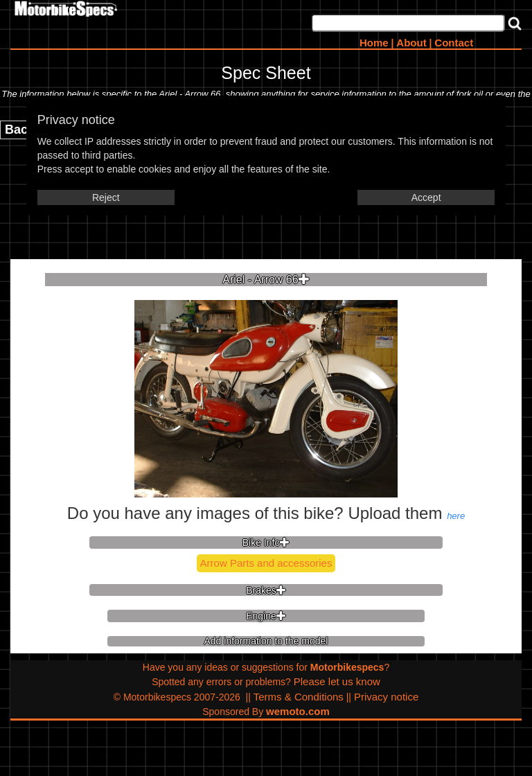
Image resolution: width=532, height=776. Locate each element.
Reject (106, 197)
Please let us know (337, 681)
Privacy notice (386, 697)
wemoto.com (298, 711)
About (411, 43)
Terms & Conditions (299, 697)
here (456, 516)
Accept (426, 197)
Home (374, 43)
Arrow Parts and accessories (266, 563)
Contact (454, 43)
